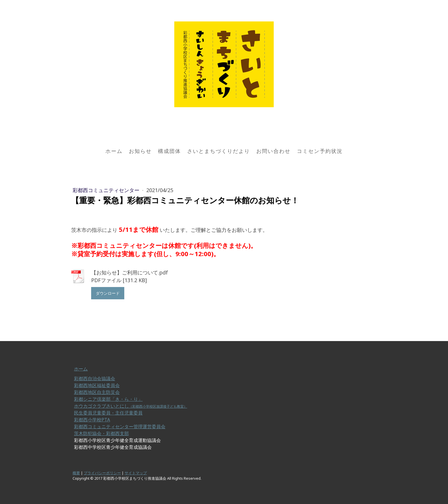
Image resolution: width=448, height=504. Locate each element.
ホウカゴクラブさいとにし (131, 406)
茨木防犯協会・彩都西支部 (101, 433)
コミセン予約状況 (320, 151)
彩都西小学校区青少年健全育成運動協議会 (117, 440)
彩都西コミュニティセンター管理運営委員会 (120, 427)
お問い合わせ (273, 151)
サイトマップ (136, 473)
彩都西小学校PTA (92, 420)
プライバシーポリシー (102, 473)
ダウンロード (108, 293)
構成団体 (169, 151)
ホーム (114, 151)
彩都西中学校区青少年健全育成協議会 (113, 447)
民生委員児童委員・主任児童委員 (108, 413)
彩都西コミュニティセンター (107, 190)
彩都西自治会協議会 (95, 379)
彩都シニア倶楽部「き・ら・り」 (108, 399)
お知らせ (140, 151)
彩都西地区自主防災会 (97, 392)
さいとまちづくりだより (219, 151)
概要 (76, 473)
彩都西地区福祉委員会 (97, 385)
